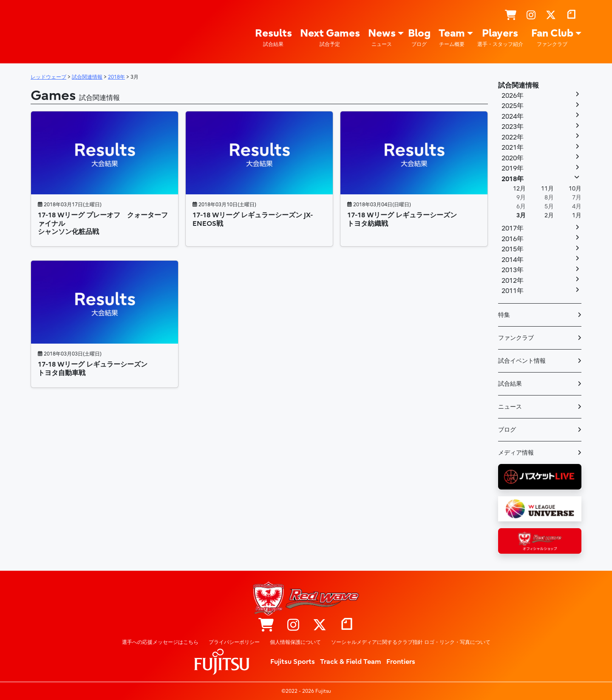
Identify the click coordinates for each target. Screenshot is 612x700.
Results (273, 38)
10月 (575, 189)
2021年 (513, 148)
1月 (577, 215)
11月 (547, 189)
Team (452, 38)
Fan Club (552, 38)
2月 (549, 215)
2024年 (513, 117)
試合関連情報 (518, 85)
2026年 (513, 96)
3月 (521, 215)
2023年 (513, 127)
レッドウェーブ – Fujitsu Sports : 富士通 (50, 30)
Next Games (330, 38)
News (382, 38)
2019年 (513, 168)
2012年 (513, 281)
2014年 (513, 260)
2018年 (513, 179)
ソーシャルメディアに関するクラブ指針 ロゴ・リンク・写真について (411, 642)
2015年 (513, 249)
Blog (419, 38)
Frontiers (401, 662)
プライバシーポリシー (234, 642)
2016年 (513, 239)
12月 (519, 189)
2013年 (513, 270)
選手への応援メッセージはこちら (160, 642)
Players (500, 38)
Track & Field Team (351, 662)
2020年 (513, 158)
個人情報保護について (295, 642)
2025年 (513, 106)
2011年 (513, 291)
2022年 (513, 137)
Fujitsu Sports (293, 662)
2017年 (513, 228)
